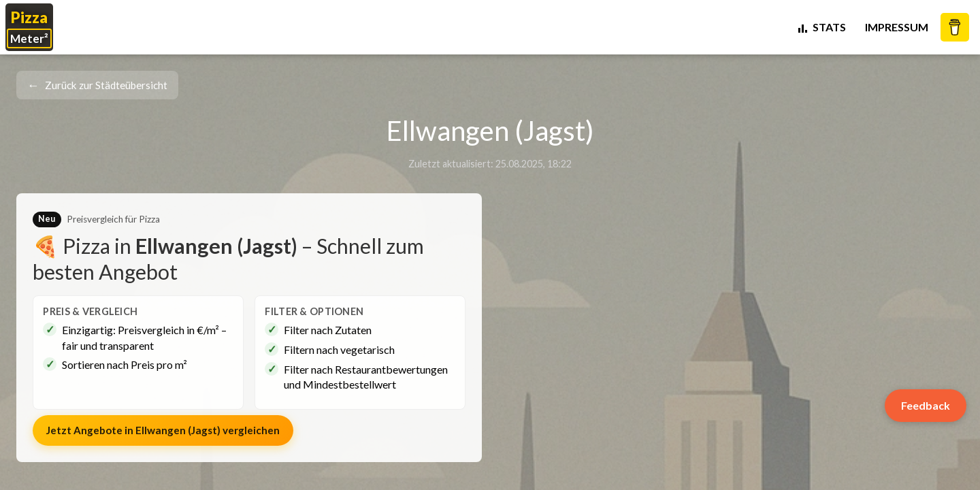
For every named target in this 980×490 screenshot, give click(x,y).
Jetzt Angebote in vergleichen (163, 430)
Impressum (897, 27)
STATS (821, 27)
